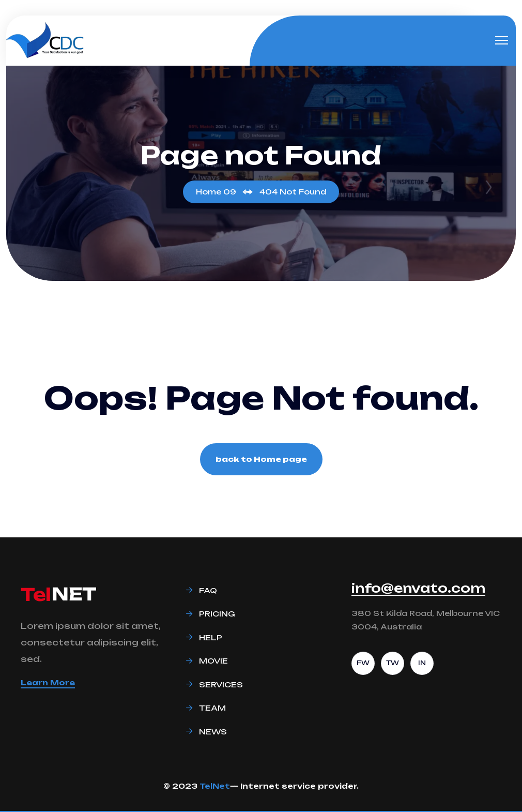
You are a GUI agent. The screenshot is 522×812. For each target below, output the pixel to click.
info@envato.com (418, 588)
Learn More (48, 682)
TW (393, 663)
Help (211, 637)
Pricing (217, 614)
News (213, 732)
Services (221, 685)
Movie (213, 661)
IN (422, 663)
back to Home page (261, 459)
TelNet (215, 786)
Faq (208, 590)
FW (363, 663)
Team (212, 708)
